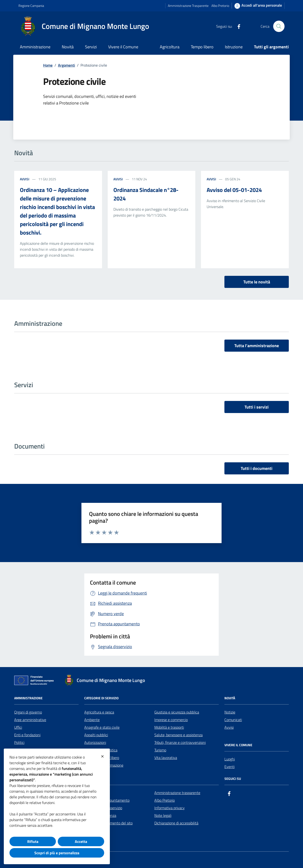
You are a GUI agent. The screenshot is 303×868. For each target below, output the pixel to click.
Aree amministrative (30, 720)
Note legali (163, 815)
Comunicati (233, 720)
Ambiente (92, 720)
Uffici (18, 727)
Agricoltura (170, 47)
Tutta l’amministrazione (257, 346)
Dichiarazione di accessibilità (176, 823)
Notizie (230, 712)
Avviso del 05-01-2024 (234, 190)
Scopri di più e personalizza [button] (57, 853)
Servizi (91, 47)
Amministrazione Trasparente (188, 6)
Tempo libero (202, 47)
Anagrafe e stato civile (102, 727)
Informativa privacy (169, 808)
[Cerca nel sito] (279, 26)
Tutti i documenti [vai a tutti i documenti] (257, 468)
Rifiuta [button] (33, 841)
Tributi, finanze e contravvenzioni (180, 742)
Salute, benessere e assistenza (178, 735)
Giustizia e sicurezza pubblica (177, 712)
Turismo (160, 750)
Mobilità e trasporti (169, 727)
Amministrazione (35, 47)
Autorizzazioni (95, 742)
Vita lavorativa (166, 758)
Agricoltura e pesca (99, 712)
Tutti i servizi (257, 407)
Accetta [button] (81, 841)
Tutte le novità (257, 282)
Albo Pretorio (220, 6)
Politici (19, 742)
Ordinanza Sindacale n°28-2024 (146, 194)
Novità (68, 47)
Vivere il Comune (123, 47)
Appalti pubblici (96, 735)
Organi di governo (28, 712)
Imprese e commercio (171, 720)
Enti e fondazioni (27, 735)
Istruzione (234, 47)
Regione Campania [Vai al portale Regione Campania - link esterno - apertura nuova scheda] (31, 6)
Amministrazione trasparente (177, 793)
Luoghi (230, 759)
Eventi (229, 767)
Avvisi (25, 179)
